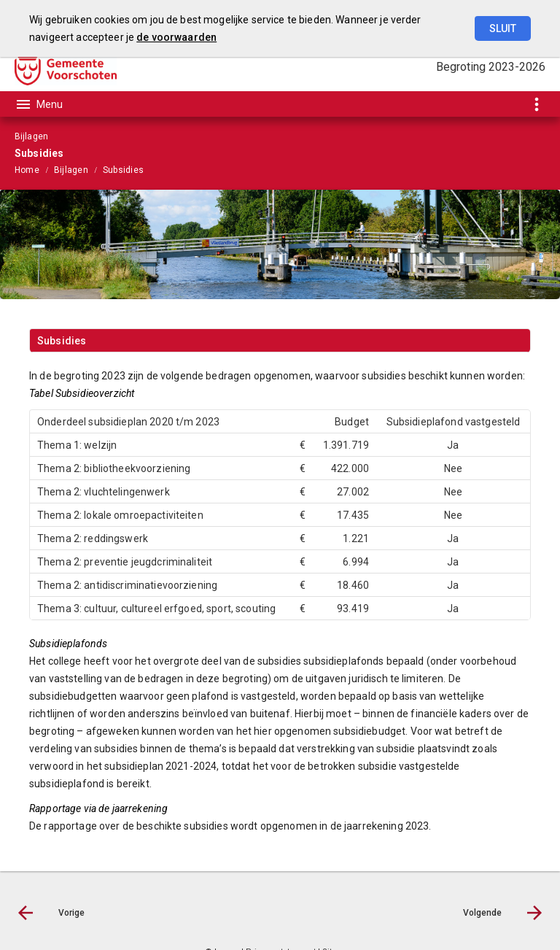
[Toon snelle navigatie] (536, 104)
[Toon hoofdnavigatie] (39, 104)
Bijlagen (71, 170)
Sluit (503, 28)
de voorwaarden (176, 37)
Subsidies (123, 170)
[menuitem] (34, 169)
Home (27, 170)
